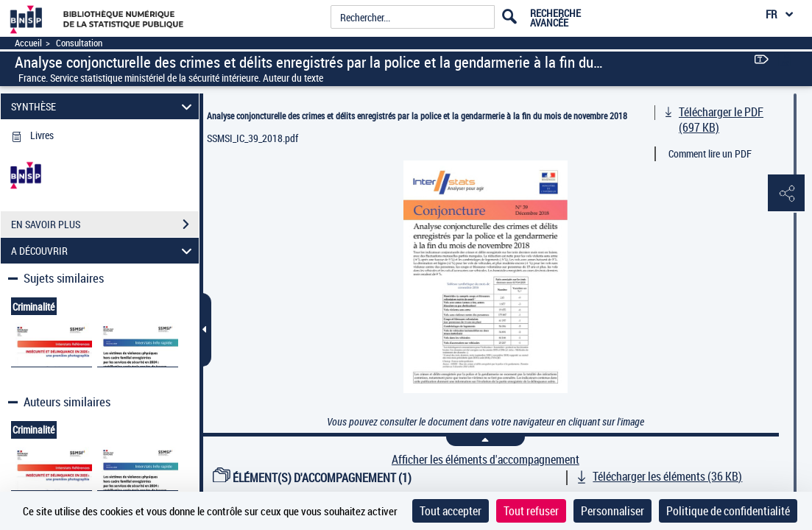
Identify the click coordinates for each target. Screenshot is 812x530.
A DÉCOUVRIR (103, 251)
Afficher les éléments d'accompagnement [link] (486, 460)
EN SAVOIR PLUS (105, 225)
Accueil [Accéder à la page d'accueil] (28, 43)
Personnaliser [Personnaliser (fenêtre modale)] (612, 511)
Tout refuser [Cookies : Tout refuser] (531, 511)
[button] (786, 194)
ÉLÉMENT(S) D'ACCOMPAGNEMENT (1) (312, 478)
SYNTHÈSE (103, 106)
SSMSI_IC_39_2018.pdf (253, 138)
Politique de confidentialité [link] (728, 511)
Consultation (79, 43)
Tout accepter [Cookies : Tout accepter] (451, 511)
